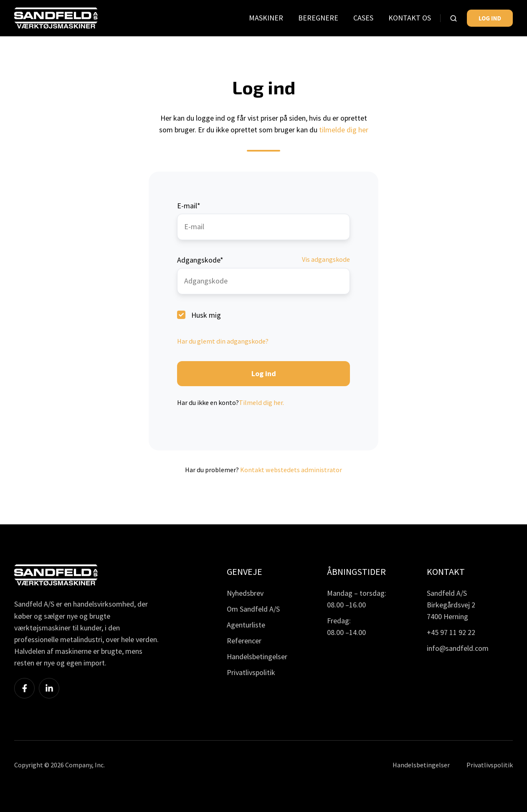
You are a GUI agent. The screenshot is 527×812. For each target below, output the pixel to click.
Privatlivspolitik (251, 672)
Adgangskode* (200, 260)
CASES (363, 18)
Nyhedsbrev (245, 593)
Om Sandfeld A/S (253, 609)
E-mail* (189, 206)
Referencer (244, 641)
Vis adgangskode (326, 259)
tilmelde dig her (344, 130)
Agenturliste (246, 625)
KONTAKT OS (410, 18)
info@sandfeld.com (458, 648)
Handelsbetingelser (257, 656)
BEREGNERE (318, 18)
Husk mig (206, 315)
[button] (454, 18)
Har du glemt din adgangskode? (223, 341)
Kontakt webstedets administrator (291, 470)
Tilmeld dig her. (261, 402)
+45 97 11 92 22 (451, 632)
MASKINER (266, 18)
